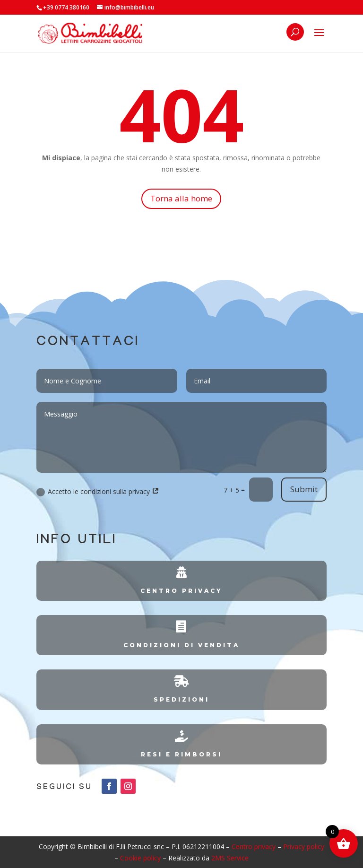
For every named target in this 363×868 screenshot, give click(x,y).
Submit (304, 489)
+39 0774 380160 (66, 7)
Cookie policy (140, 858)
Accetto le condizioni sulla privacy (98, 492)
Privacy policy (304, 846)
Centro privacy (254, 846)
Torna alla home (181, 198)
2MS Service (230, 858)
